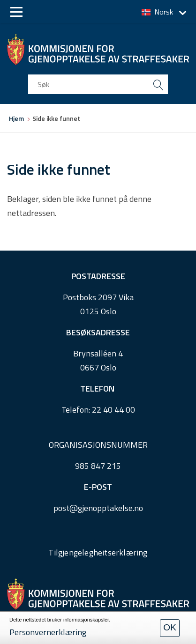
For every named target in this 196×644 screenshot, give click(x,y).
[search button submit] (158, 84)
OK (170, 627)
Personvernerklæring (48, 632)
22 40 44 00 (113, 410)
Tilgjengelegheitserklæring (98, 552)
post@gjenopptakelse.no (98, 508)
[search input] (98, 84)
